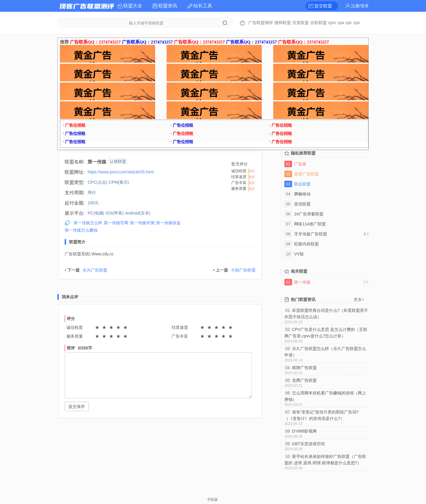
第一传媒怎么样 (88, 223)
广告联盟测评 (261, 23)
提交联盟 (323, 6)
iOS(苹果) (115, 213)
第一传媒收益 (168, 223)
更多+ (359, 299)
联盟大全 (133, 6)
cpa (341, 23)
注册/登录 (360, 6)
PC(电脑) (96, 213)
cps (357, 23)
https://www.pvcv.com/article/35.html (121, 172)
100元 (93, 203)
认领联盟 (118, 161)
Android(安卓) (138, 213)
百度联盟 (301, 23)
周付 (92, 192)
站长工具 (203, 6)
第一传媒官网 (116, 223)
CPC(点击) (97, 182)
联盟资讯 (168, 6)
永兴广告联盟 (86, 270)
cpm (332, 23)
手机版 (212, 500)
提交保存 (77, 406)
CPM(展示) (119, 182)
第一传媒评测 (142, 223)
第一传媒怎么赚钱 (81, 230)
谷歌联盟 (318, 23)
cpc (349, 23)
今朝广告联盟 (234, 270)
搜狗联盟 (283, 23)
